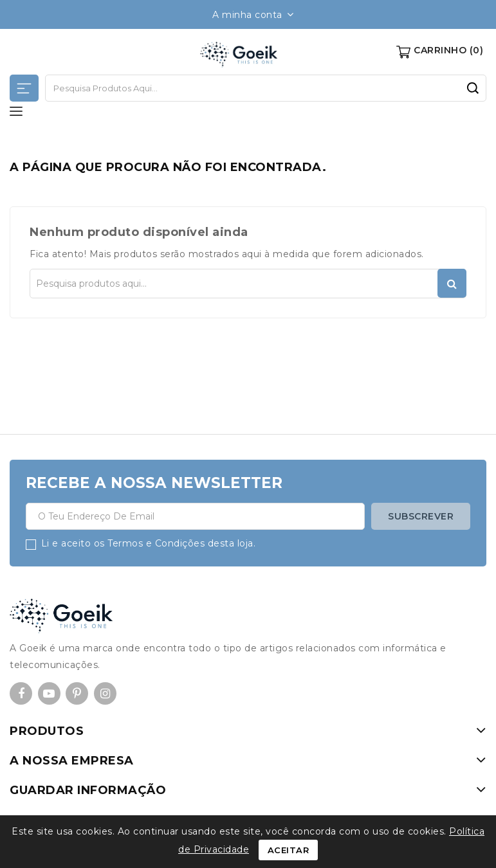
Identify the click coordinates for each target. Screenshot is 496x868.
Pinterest (77, 694)
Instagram (105, 694)
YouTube (49, 694)
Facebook (21, 694)
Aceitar (289, 850)
